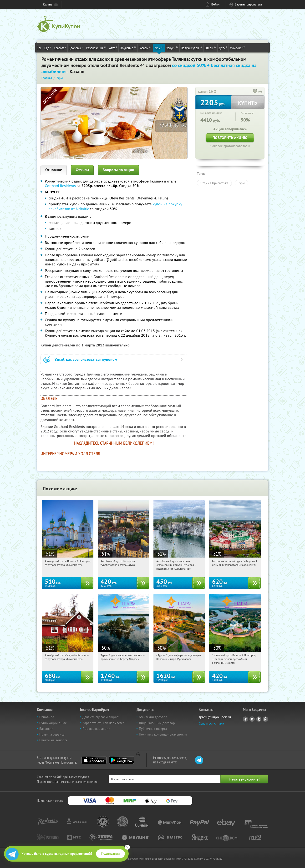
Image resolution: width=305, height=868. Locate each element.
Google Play (121, 760)
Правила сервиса (52, 734)
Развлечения (96, 48)
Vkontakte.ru (252, 719)
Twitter (259, 719)
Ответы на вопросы (54, 740)
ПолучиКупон (191, 48)
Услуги (172, 48)
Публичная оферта (153, 729)
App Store (94, 760)
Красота (60, 48)
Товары (145, 48)
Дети (223, 48)
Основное (54, 170)
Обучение (128, 48)
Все (39, 48)
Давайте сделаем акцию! (101, 717)
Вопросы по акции (118, 170)
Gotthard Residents (60, 186)
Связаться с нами (211, 723)
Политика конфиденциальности (163, 734)
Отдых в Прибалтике (214, 183)
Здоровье (76, 48)
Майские (237, 48)
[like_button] (255, 92)
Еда (48, 48)
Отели (210, 48)
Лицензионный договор (157, 723)
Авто (113, 48)
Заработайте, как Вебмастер (104, 723)
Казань (48, 4)
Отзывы (82, 170)
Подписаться (111, 853)
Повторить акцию (230, 138)
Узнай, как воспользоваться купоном (86, 359)
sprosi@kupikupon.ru (215, 717)
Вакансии (46, 729)
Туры (159, 48)
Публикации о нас (53, 723)
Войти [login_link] (215, 4)
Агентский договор (153, 717)
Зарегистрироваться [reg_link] (248, 4)
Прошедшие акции (96, 729)
